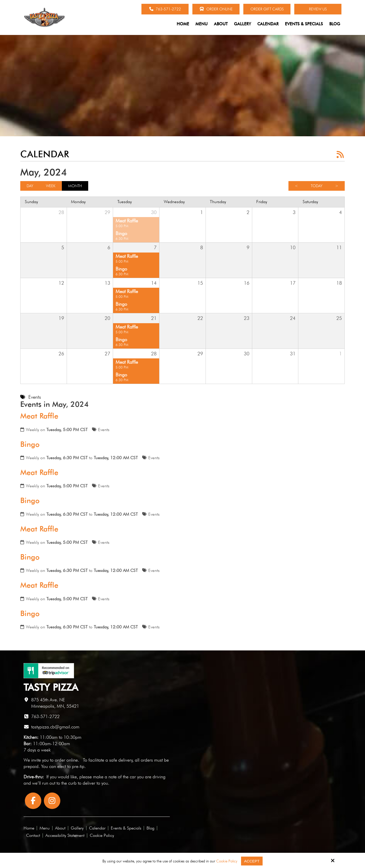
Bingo (30, 444)
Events (104, 430)
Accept (252, 861)
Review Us (318, 9)
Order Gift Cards (267, 9)
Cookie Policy (227, 861)
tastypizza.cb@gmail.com (55, 727)
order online (66, 760)
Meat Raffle (39, 416)
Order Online (216, 9)
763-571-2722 (165, 9)
